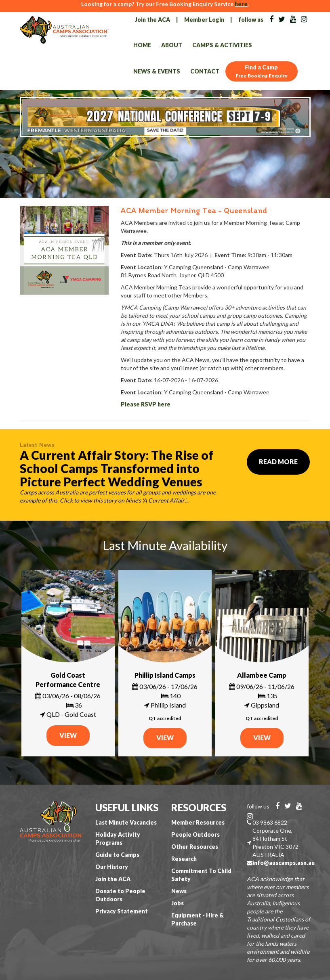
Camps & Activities (222, 45)
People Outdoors (195, 834)
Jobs (178, 903)
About (172, 45)
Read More (278, 462)
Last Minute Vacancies (126, 822)
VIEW (68, 735)
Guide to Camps (117, 855)
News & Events (157, 71)
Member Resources (198, 822)
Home (142, 45)
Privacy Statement (122, 911)
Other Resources (195, 847)
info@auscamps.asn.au (284, 863)
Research (184, 859)
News (179, 891)
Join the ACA (152, 20)
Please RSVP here (146, 404)
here (241, 4)
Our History (112, 867)
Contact (205, 71)
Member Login (204, 20)
